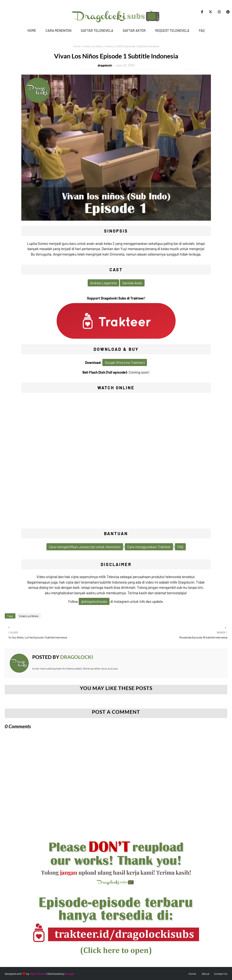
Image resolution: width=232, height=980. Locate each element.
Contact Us (221, 974)
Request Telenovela (172, 31)
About (206, 974)
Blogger (70, 974)
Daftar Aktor (134, 31)
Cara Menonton (58, 31)
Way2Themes (38, 974)
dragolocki (105, 65)
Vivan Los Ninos (93, 46)
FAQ (202, 31)
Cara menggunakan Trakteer (149, 547)
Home (32, 31)
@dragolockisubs (94, 601)
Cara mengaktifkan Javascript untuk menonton (85, 547)
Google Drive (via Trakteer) (125, 362)
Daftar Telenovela (97, 31)
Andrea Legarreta (103, 283)
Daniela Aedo (132, 283)
